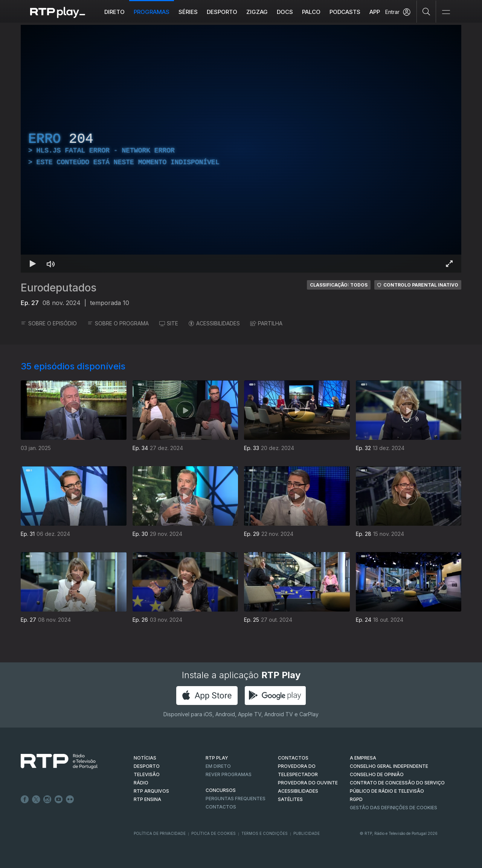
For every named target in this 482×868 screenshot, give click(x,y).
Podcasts (345, 12)
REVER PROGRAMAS (229, 774)
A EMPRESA (363, 758)
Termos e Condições (265, 833)
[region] (241, 149)
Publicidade (307, 833)
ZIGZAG (257, 12)
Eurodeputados (59, 288)
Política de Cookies (214, 833)
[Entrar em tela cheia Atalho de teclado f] (449, 264)
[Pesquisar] (426, 11)
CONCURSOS (221, 790)
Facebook (25, 799)
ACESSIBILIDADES (214, 323)
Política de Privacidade (160, 833)
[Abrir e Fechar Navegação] (446, 12)
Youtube (59, 799)
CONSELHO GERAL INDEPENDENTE (389, 766)
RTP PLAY (217, 758)
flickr (70, 799)
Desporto (222, 12)
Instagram (47, 799)
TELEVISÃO (147, 774)
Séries (188, 12)
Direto (114, 12)
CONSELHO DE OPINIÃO (377, 774)
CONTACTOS (293, 758)
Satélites (290, 799)
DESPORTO (147, 766)
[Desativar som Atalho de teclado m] (51, 264)
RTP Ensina (147, 799)
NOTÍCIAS (145, 758)
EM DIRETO (218, 766)
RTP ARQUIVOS (151, 791)
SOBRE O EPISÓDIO (49, 323)
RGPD (356, 799)
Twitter (36, 799)
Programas (152, 12)
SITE (169, 323)
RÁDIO (141, 783)
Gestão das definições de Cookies (394, 808)
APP (375, 12)
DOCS (285, 12)
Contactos (221, 807)
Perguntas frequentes (236, 799)
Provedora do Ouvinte (308, 783)
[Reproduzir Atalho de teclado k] (33, 264)
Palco (311, 12)
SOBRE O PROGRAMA (118, 323)
